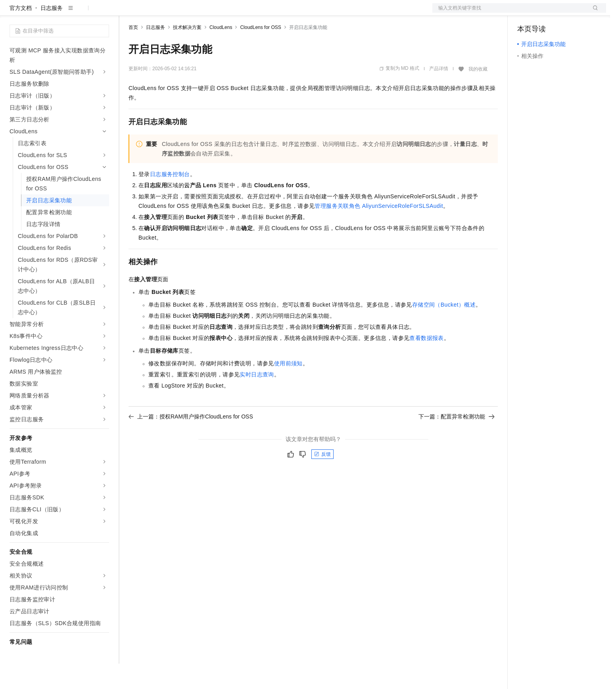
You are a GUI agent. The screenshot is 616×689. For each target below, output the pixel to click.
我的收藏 (478, 94)
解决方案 (128, 13)
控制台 (545, 13)
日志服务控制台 (170, 200)
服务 (234, 13)
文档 (509, 13)
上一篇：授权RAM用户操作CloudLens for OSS (191, 442)
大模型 (81, 13)
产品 (103, 13)
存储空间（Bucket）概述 (444, 330)
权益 (152, 13)
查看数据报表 (426, 363)
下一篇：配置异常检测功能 (457, 442)
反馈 (322, 480)
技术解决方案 (187, 53)
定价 (171, 13)
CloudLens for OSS (260, 53)
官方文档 (21, 33)
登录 (593, 13)
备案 (526, 13)
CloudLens (221, 53)
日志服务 (52, 33)
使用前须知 (288, 389)
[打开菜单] (13, 13)
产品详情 (439, 94)
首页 (133, 53)
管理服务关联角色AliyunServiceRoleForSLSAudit (379, 231)
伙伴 (215, 13)
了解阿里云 (261, 13)
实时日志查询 (257, 400)
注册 (564, 13)
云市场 (193, 13)
